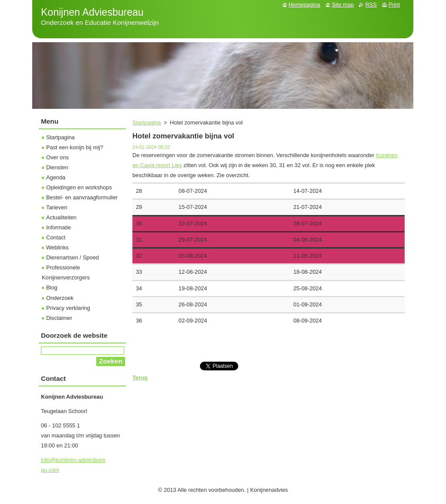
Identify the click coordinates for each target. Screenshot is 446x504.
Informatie (59, 227)
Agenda (56, 177)
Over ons (57, 157)
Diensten (57, 167)
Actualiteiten (61, 217)
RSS (371, 5)
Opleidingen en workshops (79, 187)
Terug (140, 378)
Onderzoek (60, 298)
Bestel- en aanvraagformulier (82, 197)
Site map (343, 5)
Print (394, 5)
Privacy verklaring (68, 308)
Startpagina (147, 123)
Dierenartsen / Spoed (73, 257)
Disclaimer (59, 318)
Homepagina (305, 5)
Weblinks (57, 247)
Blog (52, 287)
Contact (56, 237)
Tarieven (57, 207)
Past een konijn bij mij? (75, 147)
